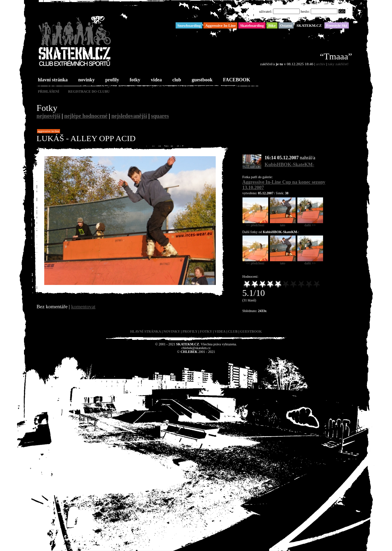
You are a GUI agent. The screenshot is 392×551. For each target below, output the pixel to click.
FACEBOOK (236, 80)
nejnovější (49, 116)
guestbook (201, 80)
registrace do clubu (89, 91)
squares (160, 116)
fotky (134, 80)
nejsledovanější (129, 116)
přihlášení (49, 91)
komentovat (83, 307)
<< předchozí (255, 223)
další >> (310, 223)
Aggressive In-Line (49, 131)
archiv (320, 64)
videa (156, 80)
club (176, 80)
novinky (86, 80)
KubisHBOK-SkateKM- (290, 165)
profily (111, 80)
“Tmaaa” (336, 56)
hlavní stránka (52, 80)
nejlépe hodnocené (86, 116)
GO (342, 11)
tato (283, 223)
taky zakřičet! (338, 64)
